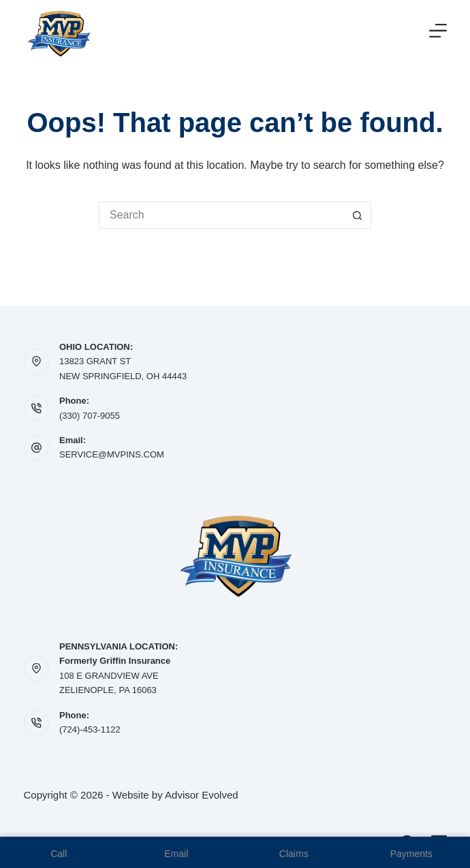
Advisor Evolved (202, 795)
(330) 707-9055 (90, 416)
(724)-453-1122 (90, 729)
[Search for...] (221, 215)
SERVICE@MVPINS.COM (112, 454)
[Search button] (358, 215)
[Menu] (438, 31)
